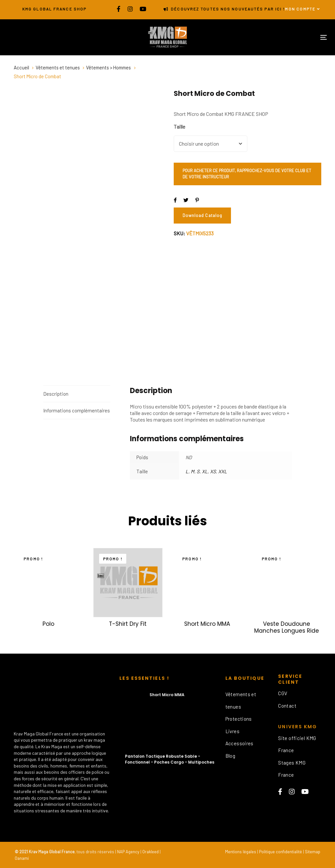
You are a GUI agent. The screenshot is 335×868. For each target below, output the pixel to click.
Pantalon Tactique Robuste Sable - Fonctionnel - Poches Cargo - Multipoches (170, 759)
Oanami (22, 858)
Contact (287, 706)
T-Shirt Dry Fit (128, 624)
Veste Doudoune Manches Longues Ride (287, 627)
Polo (48, 624)
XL (205, 471)
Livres (232, 731)
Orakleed (150, 852)
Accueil (21, 67)
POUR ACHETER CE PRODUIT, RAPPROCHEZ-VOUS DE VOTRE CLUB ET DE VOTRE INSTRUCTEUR (247, 174)
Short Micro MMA (207, 624)
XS (213, 471)
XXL (223, 471)
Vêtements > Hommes (108, 67)
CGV (283, 693)
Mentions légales (241, 852)
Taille (179, 127)
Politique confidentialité (281, 852)
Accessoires (239, 743)
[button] (303, 9)
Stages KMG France (292, 769)
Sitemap (313, 852)
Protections (239, 719)
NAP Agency (128, 852)
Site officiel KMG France (297, 744)
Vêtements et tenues (58, 67)
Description (56, 394)
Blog (230, 756)
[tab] (77, 394)
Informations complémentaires (77, 410)
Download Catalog (202, 215)
